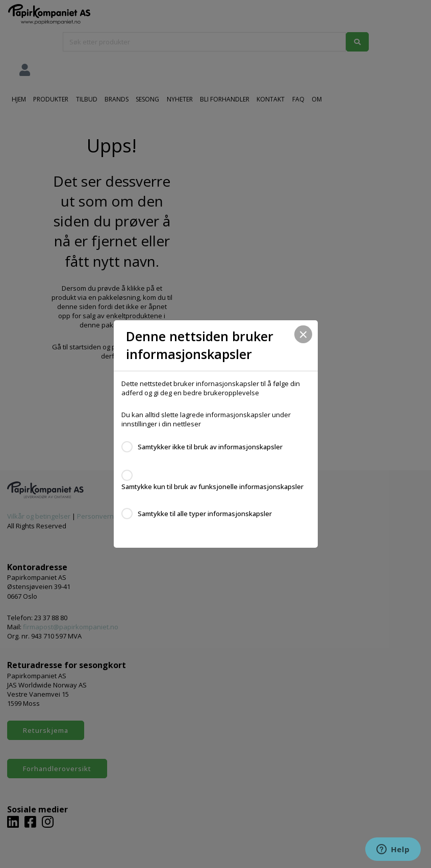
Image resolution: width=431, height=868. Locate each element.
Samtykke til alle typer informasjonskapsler (205, 514)
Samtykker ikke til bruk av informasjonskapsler (210, 447)
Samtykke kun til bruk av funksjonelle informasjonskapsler (212, 487)
